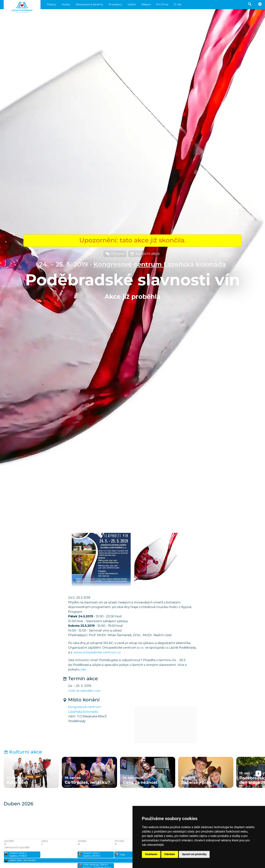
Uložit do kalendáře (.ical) (84, 691)
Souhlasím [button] (151, 854)
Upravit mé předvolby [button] (194, 854)
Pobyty (52, 5)
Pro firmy (162, 5)
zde (83, 669)
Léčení (132, 5)
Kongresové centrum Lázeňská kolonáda (160, 265)
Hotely (66, 5)
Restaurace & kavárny (89, 5)
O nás (178, 5)
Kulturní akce (145, 254)
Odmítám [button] (170, 854)
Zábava (146, 5)
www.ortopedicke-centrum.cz (97, 652)
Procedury (115, 5)
